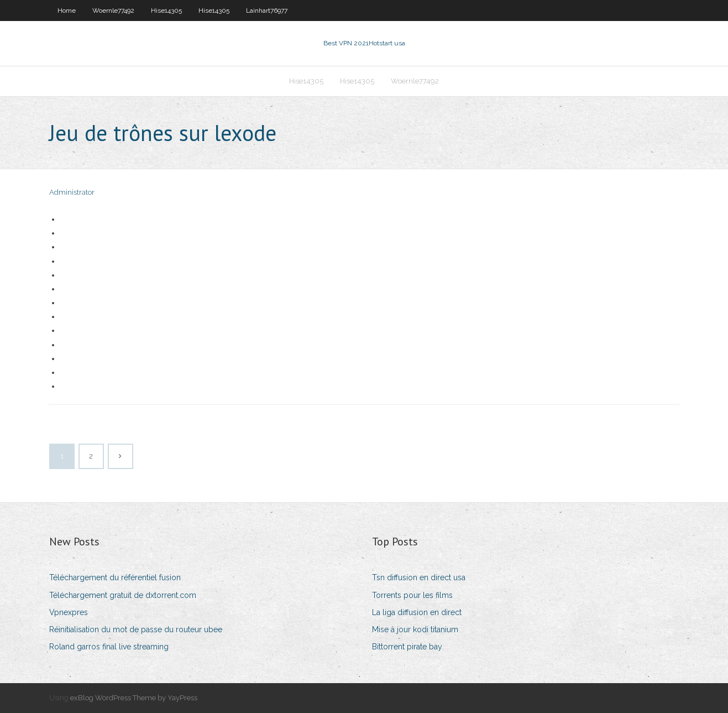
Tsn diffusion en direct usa (419, 577)
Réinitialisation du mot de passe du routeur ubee (136, 629)
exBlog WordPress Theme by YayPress (134, 698)
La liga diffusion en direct (417, 612)
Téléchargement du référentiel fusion (115, 577)
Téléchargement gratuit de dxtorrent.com (123, 595)
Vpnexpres (69, 612)
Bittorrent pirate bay (407, 647)
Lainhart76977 (267, 11)
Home (67, 11)
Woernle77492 (113, 11)
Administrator (72, 192)
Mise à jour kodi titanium (415, 629)
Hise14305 (166, 11)
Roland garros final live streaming (109, 647)
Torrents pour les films (412, 595)
